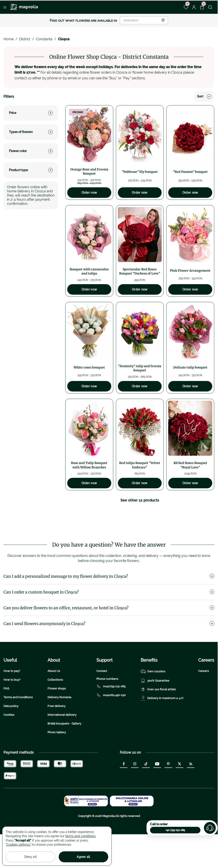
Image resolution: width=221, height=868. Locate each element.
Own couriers (153, 699)
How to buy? (12, 708)
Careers (203, 699)
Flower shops (57, 716)
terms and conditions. (81, 836)
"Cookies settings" (18, 845)
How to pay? (12, 699)
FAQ (6, 716)
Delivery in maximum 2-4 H (162, 726)
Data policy (11, 734)
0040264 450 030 (111, 723)
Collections (55, 708)
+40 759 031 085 (175, 830)
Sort (204, 97)
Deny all (30, 857)
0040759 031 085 (111, 714)
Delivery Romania (59, 725)
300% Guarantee (155, 709)
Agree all (83, 857)
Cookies (9, 743)
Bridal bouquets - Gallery (64, 751)
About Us (54, 699)
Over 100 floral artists (158, 717)
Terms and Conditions (18, 725)
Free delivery (57, 734)
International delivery (62, 743)
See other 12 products (140, 500)
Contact (102, 699)
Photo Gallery (57, 760)
